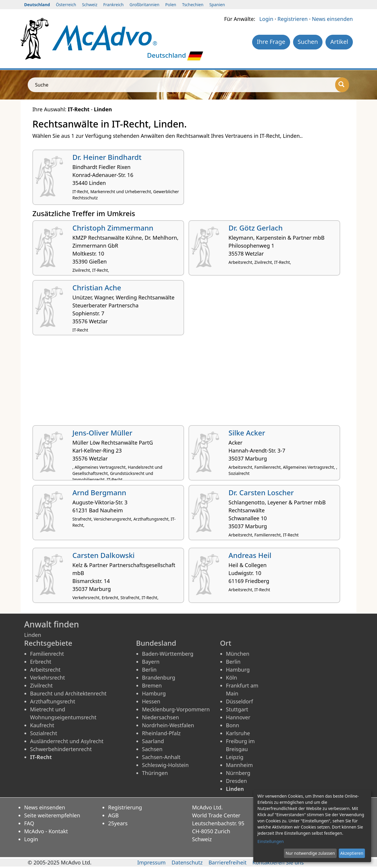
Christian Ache (97, 288)
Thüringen (155, 773)
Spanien (217, 5)
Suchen (308, 42)
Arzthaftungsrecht (53, 701)
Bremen (152, 685)
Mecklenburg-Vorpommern (176, 709)
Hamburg (154, 693)
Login (266, 19)
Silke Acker (247, 433)
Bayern (151, 662)
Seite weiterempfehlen (52, 815)
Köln (232, 677)
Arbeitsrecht (45, 670)
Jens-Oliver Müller (102, 433)
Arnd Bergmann (99, 492)
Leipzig (235, 757)
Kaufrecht (42, 725)
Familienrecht (47, 654)
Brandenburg (159, 677)
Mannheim (239, 765)
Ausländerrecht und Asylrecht (67, 741)
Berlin (149, 670)
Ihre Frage (271, 42)
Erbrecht (41, 662)
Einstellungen (271, 841)
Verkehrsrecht (47, 677)
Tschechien (193, 5)
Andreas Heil (250, 555)
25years (118, 823)
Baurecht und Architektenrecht (68, 693)
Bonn (233, 725)
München (238, 654)
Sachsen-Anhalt (161, 757)
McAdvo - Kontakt (46, 831)
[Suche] (342, 85)
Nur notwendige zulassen (310, 853)
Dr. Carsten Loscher (261, 492)
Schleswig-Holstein (165, 765)
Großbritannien (144, 5)
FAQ (29, 823)
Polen (171, 5)
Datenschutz (187, 862)
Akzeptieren (352, 853)
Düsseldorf (239, 701)
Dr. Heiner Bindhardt (107, 157)
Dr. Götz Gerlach (256, 228)
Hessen (151, 701)
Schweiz (90, 5)
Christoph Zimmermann (113, 228)
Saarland (153, 741)
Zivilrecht (41, 685)
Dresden (236, 781)
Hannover (238, 717)
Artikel (339, 42)
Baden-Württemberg (168, 654)
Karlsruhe (238, 733)
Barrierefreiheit (228, 862)
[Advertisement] (188, 382)
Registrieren (293, 19)
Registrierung (125, 807)
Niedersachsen (161, 717)
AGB (113, 815)
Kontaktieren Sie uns (278, 862)
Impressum (151, 862)
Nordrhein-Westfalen (168, 725)
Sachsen (152, 749)
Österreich (66, 5)
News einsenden (332, 19)
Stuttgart (237, 709)
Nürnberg (238, 773)
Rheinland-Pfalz (161, 733)
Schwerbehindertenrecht (61, 749)
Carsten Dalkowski (104, 555)
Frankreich (114, 5)
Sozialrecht (44, 733)
